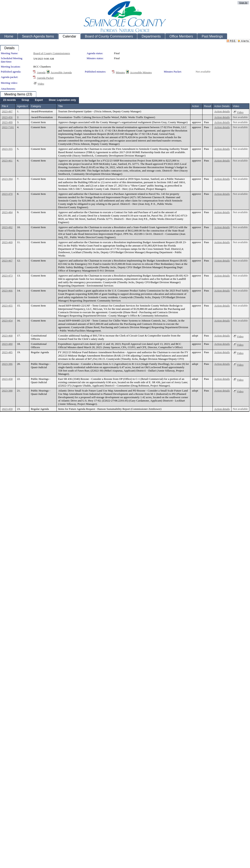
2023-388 (7, 391)
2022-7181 (8, 127)
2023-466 (7, 291)
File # (5, 106)
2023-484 (7, 212)
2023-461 (7, 161)
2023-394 (7, 179)
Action (195, 106)
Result (207, 106)
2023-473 (7, 276)
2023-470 (7, 194)
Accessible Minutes (141, 72)
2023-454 (7, 321)
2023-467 (7, 261)
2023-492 (7, 227)
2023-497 (7, 111)
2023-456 (7, 117)
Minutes (120, 72)
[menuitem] (9, 100)
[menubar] (39, 100)
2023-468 (7, 336)
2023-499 (7, 122)
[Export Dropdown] (39, 100)
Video (41, 84)
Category (36, 106)
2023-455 (7, 306)
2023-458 (7, 379)
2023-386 (7, 364)
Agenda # (22, 106)
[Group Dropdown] (25, 100)
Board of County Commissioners (52, 53)
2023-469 (7, 242)
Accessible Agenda (61, 72)
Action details (222, 111)
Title (60, 106)
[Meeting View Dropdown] (62, 100)
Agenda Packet (45, 78)
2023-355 (7, 149)
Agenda (41, 72)
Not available (203, 72)
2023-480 (7, 344)
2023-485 (7, 352)
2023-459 (7, 409)
